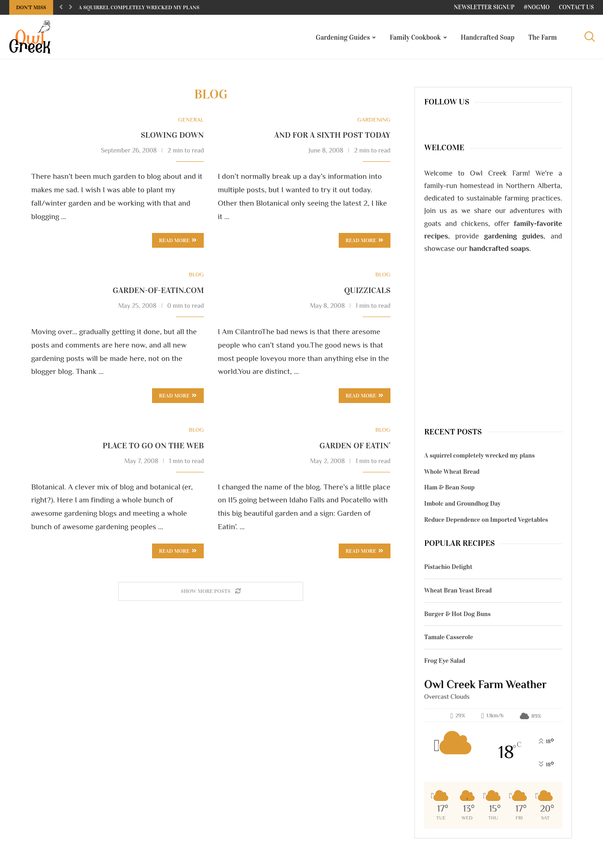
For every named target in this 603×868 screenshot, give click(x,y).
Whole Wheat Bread (452, 474)
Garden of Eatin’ (355, 447)
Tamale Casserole (449, 639)
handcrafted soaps (499, 251)
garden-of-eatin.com (158, 292)
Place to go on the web (153, 447)
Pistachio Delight (448, 569)
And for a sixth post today (332, 137)
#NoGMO (536, 7)
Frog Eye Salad (445, 663)
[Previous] (61, 7)
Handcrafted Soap (487, 37)
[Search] (589, 37)
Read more (178, 243)
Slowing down (172, 137)
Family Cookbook (415, 37)
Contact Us (576, 7)
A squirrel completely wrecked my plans (139, 7)
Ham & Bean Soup (449, 489)
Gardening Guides (343, 37)
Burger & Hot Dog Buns (457, 616)
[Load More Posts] (211, 594)
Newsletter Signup (484, 7)
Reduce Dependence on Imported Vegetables (486, 521)
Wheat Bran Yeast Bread (458, 592)
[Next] (71, 7)
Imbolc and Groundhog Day (462, 505)
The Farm (542, 37)
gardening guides (514, 238)
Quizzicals (367, 292)
